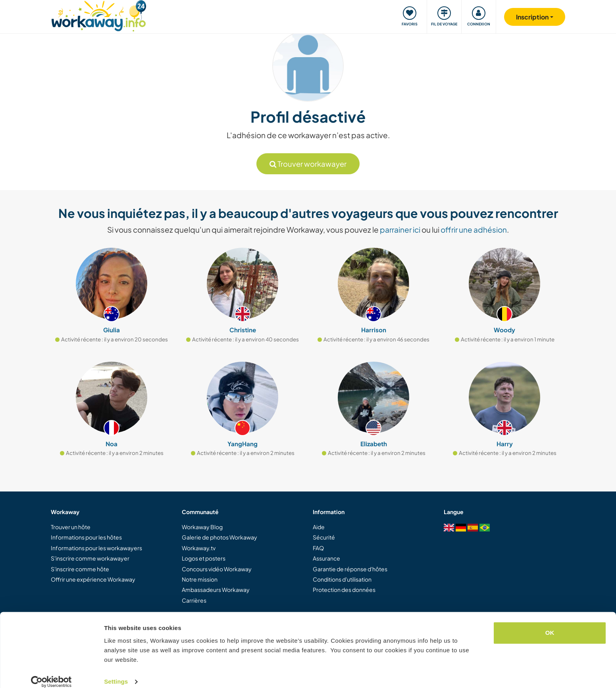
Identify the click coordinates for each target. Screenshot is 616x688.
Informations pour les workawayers (96, 548)
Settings (116, 672)
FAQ (318, 548)
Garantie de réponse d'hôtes (350, 569)
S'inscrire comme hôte (80, 569)
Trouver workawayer (308, 164)
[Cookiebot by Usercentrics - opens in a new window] (51, 673)
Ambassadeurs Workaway (216, 590)
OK (550, 623)
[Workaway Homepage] (99, 15)
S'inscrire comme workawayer (90, 558)
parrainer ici (400, 229)
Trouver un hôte (71, 527)
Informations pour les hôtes (86, 537)
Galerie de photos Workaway (219, 537)
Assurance (326, 558)
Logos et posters (204, 558)
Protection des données (344, 590)
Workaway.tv (199, 548)
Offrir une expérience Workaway (93, 579)
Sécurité (324, 537)
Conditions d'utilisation (342, 579)
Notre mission (200, 579)
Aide (319, 527)
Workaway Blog (202, 527)
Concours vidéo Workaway (217, 569)
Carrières (194, 600)
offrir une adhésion (474, 229)
